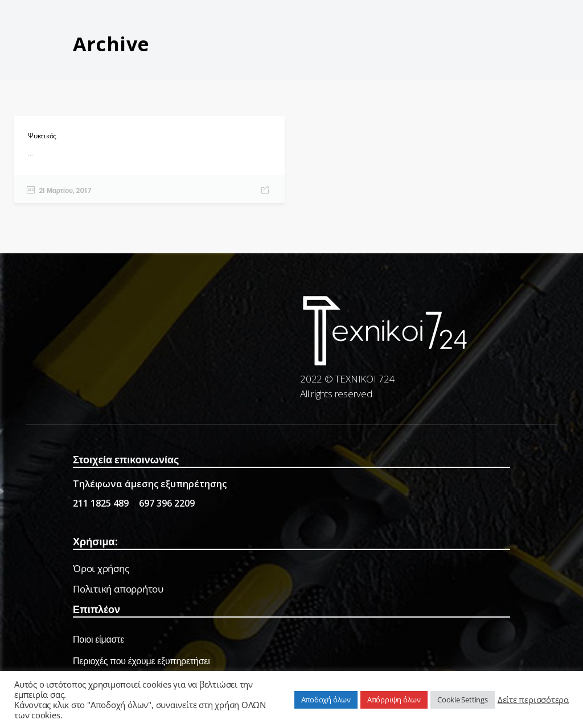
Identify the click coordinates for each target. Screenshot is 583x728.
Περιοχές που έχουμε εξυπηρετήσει (141, 661)
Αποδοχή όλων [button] (326, 700)
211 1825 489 (101, 503)
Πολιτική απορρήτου (118, 589)
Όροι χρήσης (101, 568)
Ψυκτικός (42, 136)
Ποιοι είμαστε (98, 639)
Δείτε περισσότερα (533, 700)
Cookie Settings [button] (463, 700)
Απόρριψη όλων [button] (394, 700)
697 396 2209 (167, 503)
